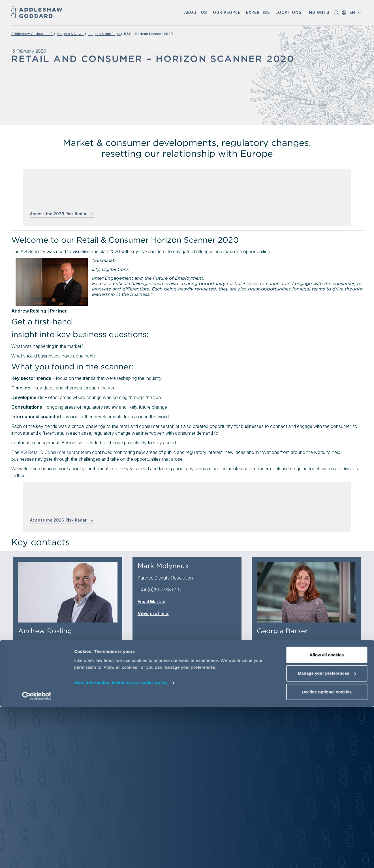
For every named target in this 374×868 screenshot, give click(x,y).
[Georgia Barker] (306, 592)
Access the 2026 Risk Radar (58, 214)
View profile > (34, 679)
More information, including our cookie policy (121, 844)
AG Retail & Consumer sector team (56, 452)
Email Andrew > (35, 667)
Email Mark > (151, 602)
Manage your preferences (327, 834)
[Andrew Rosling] (68, 592)
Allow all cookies (327, 816)
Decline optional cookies (327, 853)
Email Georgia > (274, 667)
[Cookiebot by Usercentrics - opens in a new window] (37, 857)
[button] (196, 13)
